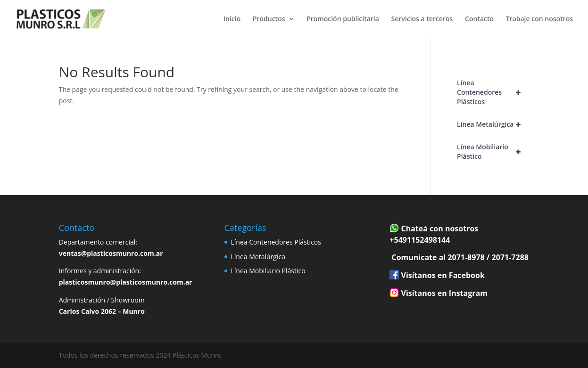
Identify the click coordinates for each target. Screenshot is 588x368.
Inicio (232, 19)
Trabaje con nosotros (539, 19)
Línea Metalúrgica (493, 124)
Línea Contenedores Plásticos (493, 92)
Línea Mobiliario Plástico (493, 152)
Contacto (479, 19)
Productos (269, 19)
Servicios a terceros (422, 19)
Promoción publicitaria (343, 19)
